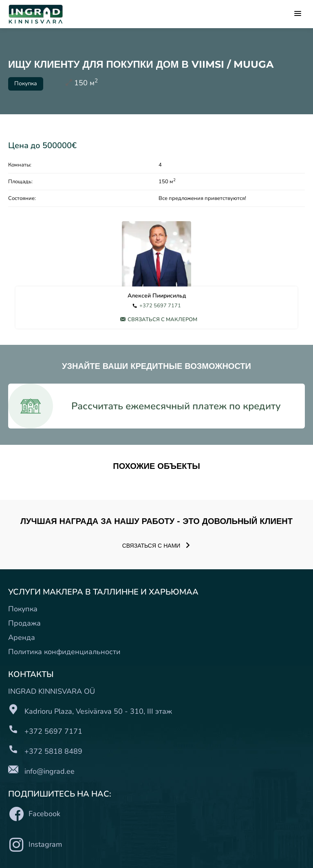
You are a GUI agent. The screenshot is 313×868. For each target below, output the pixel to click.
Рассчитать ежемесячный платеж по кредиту (176, 406)
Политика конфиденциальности (64, 652)
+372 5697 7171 (160, 306)
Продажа (24, 623)
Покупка (23, 609)
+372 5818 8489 (53, 751)
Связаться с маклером (159, 320)
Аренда (22, 637)
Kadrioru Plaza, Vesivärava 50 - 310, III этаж (98, 711)
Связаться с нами (157, 546)
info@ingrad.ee (50, 771)
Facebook (34, 814)
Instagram (35, 845)
